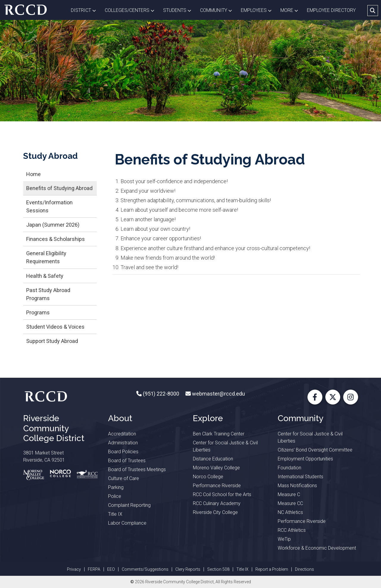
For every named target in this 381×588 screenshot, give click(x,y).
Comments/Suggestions (145, 569)
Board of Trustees (127, 461)
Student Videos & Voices (55, 327)
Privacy (74, 569)
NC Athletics (290, 512)
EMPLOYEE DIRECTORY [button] (332, 10)
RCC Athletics (292, 530)
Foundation (289, 468)
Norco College (208, 477)
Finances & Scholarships (56, 239)
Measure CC (290, 503)
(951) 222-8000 (160, 394)
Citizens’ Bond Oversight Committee (315, 450)
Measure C (289, 494)
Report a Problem (272, 569)
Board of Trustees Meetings (137, 469)
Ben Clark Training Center (219, 434)
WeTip (284, 539)
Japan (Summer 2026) (53, 225)
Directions (305, 569)
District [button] (86, 10)
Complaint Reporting (129, 505)
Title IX (115, 514)
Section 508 (218, 569)
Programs (38, 312)
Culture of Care (124, 478)
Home (33, 174)
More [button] (291, 10)
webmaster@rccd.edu (218, 394)
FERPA (94, 569)
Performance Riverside (217, 486)
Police (115, 496)
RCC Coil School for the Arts (222, 494)
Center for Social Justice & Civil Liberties (225, 446)
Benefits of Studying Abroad (59, 188)
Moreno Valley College (216, 468)
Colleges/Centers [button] (132, 10)
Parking (116, 487)
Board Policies (123, 452)
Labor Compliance (127, 523)
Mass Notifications (297, 486)
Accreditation (122, 434)
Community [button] (218, 10)
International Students (300, 477)
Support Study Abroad (52, 341)
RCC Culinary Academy (217, 503)
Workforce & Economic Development (317, 548)
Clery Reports (188, 569)
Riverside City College (215, 512)
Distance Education (213, 459)
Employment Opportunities (305, 459)
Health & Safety (45, 276)
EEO (111, 569)
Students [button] (179, 10)
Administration (123, 443)
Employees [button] (258, 10)
